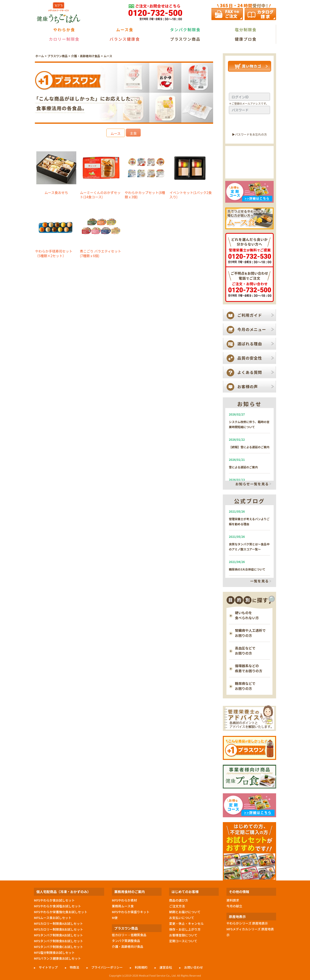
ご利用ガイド (250, 315)
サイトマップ (48, 967)
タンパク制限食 (185, 30)
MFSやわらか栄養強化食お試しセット (61, 912)
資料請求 (233, 900)
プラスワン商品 (185, 39)
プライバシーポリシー (107, 967)
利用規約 (141, 967)
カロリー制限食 (64, 39)
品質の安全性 (250, 358)
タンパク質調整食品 (126, 941)
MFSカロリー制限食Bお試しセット (58, 929)
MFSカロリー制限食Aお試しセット (58, 923)
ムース (108, 56)
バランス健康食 (125, 39)
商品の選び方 (178, 900)
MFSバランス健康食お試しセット (57, 958)
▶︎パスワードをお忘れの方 (249, 134)
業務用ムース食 (123, 906)
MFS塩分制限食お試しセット (54, 953)
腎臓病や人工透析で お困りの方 (250, 633)
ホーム (40, 56)
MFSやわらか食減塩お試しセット (57, 906)
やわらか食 (64, 30)
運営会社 (166, 967)
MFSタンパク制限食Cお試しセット (58, 947)
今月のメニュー (252, 329)
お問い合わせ (194, 967)
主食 (133, 133)
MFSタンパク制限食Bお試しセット (58, 941)
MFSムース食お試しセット (53, 918)
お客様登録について (183, 935)
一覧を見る (260, 581)
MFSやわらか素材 (124, 900)
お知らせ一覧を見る (252, 484)
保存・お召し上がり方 (185, 929)
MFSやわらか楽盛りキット (131, 912)
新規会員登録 (250, 170)
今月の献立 (234, 906)
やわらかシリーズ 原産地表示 (247, 923)
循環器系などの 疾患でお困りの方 (249, 668)
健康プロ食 (246, 39)
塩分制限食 (246, 30)
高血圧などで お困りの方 (245, 651)
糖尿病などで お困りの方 (245, 686)
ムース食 (125, 30)
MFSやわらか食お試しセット (54, 900)
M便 (115, 918)
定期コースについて (183, 941)
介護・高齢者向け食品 (86, 56)
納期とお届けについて (185, 912)
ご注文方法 (177, 906)
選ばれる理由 (250, 344)
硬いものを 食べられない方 (247, 615)
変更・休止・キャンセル (186, 923)
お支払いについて (182, 918)
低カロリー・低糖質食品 (129, 935)
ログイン (249, 123)
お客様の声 (248, 386)
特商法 (74, 967)
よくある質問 (250, 372)
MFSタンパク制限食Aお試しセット (58, 935)
